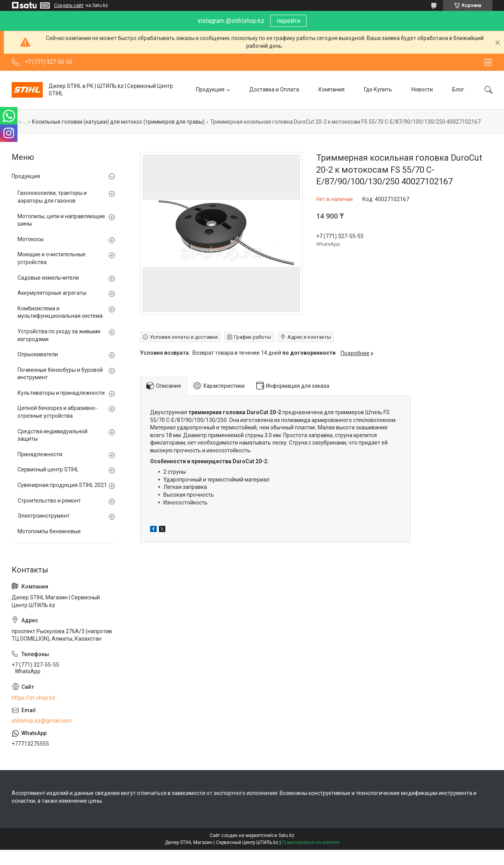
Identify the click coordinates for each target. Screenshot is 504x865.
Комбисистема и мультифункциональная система (60, 312)
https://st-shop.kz (33, 698)
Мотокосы (31, 239)
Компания (332, 89)
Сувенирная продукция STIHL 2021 (62, 485)
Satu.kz (286, 835)
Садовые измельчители (48, 278)
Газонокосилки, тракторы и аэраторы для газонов (52, 197)
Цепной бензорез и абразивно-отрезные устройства (57, 412)
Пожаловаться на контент (311, 842)
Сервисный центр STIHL (48, 469)
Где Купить (378, 89)
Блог (458, 89)
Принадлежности (40, 454)
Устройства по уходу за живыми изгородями (59, 335)
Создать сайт (69, 5)
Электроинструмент (44, 516)
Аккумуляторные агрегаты (52, 293)
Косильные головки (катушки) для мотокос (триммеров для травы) (118, 122)
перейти (288, 21)
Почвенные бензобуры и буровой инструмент (60, 374)
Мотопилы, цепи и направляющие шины (61, 220)
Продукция (210, 89)
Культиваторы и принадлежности (61, 393)
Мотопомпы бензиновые (49, 531)
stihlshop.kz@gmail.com (42, 721)
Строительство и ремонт (49, 501)
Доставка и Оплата (274, 89)
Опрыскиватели (38, 354)
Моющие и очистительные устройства (52, 258)
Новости (422, 89)
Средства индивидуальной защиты (52, 435)
